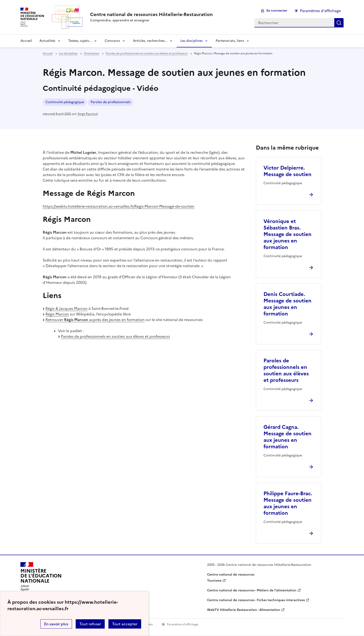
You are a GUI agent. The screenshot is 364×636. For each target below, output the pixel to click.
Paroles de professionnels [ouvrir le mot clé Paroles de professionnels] (110, 102)
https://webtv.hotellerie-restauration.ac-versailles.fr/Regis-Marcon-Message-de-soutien (119, 206)
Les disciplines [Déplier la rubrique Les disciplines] (192, 41)
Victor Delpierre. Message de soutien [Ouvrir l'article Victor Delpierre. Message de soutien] (288, 171)
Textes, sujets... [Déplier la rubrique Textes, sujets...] (80, 41)
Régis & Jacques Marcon (67, 308)
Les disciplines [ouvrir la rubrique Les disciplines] (68, 53)
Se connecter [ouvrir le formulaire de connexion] (277, 11)
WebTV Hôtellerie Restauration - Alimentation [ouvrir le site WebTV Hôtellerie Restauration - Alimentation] (244, 610)
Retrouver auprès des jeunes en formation (95, 320)
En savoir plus (56, 624)
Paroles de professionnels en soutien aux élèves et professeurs (115, 336)
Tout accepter (125, 624)
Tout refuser (90, 624)
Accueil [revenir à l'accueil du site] (26, 41)
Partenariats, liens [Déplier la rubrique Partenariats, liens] (230, 41)
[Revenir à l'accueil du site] (41, 578)
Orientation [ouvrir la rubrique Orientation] (92, 53)
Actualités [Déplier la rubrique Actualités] (47, 41)
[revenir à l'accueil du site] (151, 14)
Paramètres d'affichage (320, 11)
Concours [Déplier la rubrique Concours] (112, 41)
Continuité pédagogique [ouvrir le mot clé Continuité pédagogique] (65, 102)
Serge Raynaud (88, 114)
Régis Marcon (57, 314)
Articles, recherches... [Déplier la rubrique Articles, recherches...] (150, 41)
